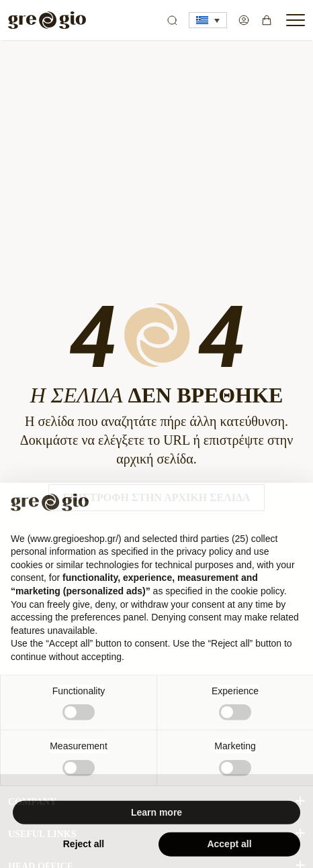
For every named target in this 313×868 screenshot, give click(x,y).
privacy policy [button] (205, 557)
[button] (208, 20)
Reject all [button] (84, 851)
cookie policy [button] (258, 597)
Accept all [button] (229, 851)
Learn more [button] (156, 818)
